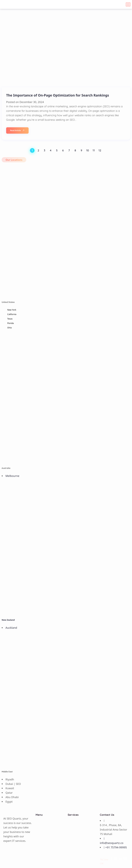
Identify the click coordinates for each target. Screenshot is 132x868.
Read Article (17, 130)
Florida (11, 323)
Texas (10, 319)
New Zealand (8, 620)
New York (12, 310)
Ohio (10, 328)
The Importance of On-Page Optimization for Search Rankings (58, 95)
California (12, 314)
